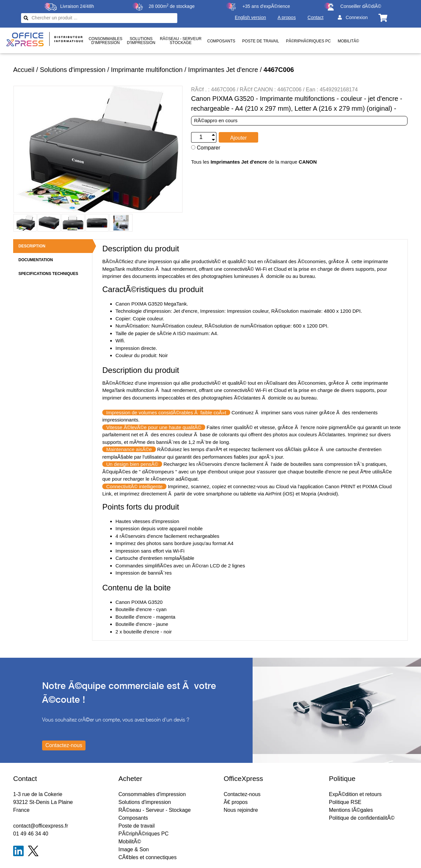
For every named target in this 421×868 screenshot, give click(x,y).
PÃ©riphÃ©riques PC (308, 41)
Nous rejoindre (241, 810)
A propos (287, 17)
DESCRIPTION (32, 246)
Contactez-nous (242, 794)
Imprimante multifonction (147, 70)
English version (250, 17)
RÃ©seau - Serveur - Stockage (155, 810)
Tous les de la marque (254, 162)
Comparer (206, 148)
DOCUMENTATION (36, 260)
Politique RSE (345, 802)
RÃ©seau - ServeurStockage (181, 41)
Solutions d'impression (73, 70)
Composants (221, 41)
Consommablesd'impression (105, 41)
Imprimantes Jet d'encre (223, 70)
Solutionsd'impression (141, 41)
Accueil (24, 70)
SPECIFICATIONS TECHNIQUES (48, 274)
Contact (315, 17)
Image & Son (134, 849)
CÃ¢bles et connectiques (148, 857)
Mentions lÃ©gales (351, 810)
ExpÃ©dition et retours (355, 794)
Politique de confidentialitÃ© (362, 818)
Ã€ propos (236, 802)
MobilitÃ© (348, 41)
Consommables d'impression (152, 794)
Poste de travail (260, 41)
